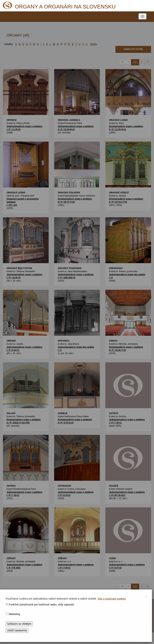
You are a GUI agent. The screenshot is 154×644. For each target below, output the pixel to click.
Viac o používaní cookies (112, 599)
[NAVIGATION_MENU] (142, 16)
